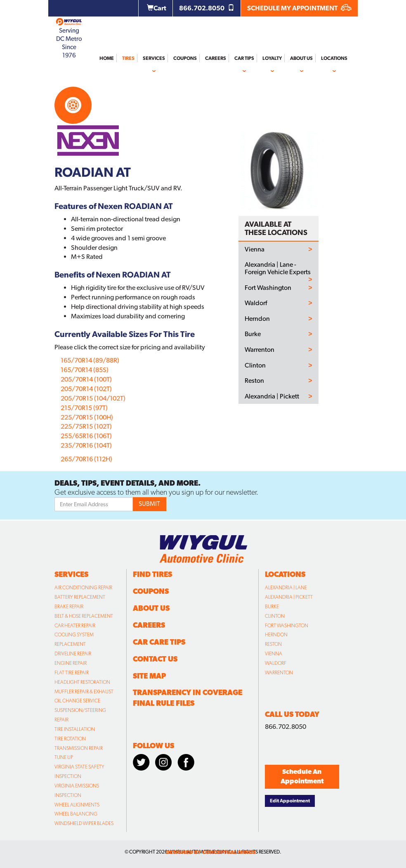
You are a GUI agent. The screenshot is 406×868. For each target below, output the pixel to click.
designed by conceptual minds (211, 852)
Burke (253, 334)
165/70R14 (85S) (85, 370)
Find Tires (152, 574)
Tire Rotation (70, 739)
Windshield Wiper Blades (84, 823)
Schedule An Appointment (302, 776)
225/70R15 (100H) (87, 417)
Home (107, 58)
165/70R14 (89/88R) (90, 360)
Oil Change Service (77, 701)
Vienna (255, 249)
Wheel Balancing (76, 814)
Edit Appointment (290, 801)
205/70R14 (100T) (86, 379)
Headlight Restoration (82, 682)
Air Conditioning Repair (83, 588)
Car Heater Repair (75, 626)
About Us (301, 58)
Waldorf (256, 303)
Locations (334, 58)
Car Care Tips (159, 642)
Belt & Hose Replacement (84, 616)
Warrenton (260, 350)
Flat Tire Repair (72, 673)
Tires (128, 58)
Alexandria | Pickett (272, 396)
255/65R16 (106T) (86, 436)
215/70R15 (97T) (84, 408)
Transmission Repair (79, 748)
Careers (216, 58)
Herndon (257, 319)
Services (154, 58)
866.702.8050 (207, 8)
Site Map (149, 676)
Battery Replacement (80, 597)
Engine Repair (71, 663)
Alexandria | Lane (286, 588)
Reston (254, 381)
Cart (157, 8)
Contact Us (155, 659)
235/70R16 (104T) (86, 445)
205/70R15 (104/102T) (93, 398)
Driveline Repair (73, 654)
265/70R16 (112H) (86, 459)
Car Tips (244, 58)
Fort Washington (268, 288)
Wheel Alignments (77, 805)
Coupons (185, 58)
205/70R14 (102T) (86, 389)
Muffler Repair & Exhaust (84, 692)
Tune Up (64, 757)
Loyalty (272, 58)
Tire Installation (75, 729)
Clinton (255, 365)
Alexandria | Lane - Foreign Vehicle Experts (278, 268)
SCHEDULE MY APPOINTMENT (299, 8)
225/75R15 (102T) (86, 426)
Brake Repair (69, 607)
